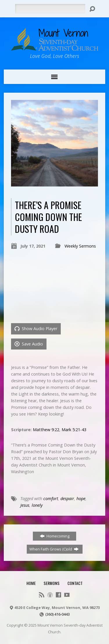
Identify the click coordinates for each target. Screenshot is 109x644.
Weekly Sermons (80, 246)
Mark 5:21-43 (74, 430)
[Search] (50, 9)
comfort (51, 498)
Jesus (25, 505)
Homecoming (55, 536)
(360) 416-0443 (58, 614)
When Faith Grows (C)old (54, 549)
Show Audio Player (36, 329)
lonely (37, 505)
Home (31, 583)
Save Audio (29, 344)
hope (81, 498)
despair (67, 498)
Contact (75, 583)
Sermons (52, 583)
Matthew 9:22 (46, 430)
